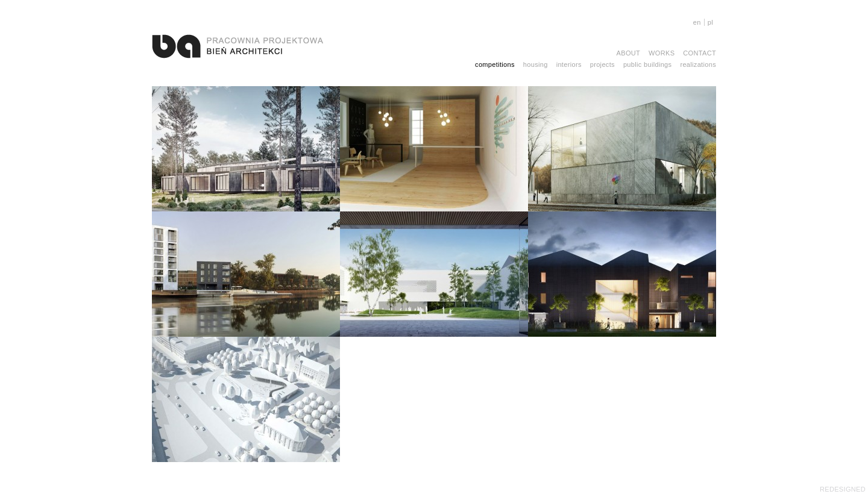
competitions (495, 64)
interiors (569, 64)
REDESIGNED (843, 489)
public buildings (648, 64)
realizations (698, 64)
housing (536, 64)
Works (662, 53)
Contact (700, 53)
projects (602, 64)
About (629, 53)
